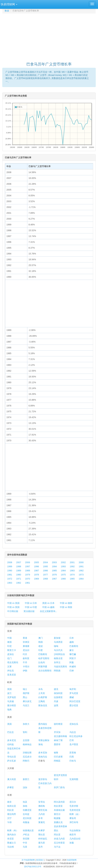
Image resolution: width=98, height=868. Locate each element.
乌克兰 (26, 705)
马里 (25, 847)
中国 (9, 638)
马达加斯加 (75, 830)
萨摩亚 (11, 787)
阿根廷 (57, 761)
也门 (9, 658)
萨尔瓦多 (12, 761)
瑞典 (9, 710)
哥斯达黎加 (44, 740)
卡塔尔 (26, 667)
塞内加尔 (12, 835)
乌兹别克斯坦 (60, 667)
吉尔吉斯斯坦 (45, 671)
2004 (45, 562)
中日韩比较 (13, 611)
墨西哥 (57, 744)
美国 (9, 724)
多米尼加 (43, 753)
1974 (72, 575)
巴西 (72, 757)
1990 (10, 571)
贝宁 (9, 818)
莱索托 (42, 822)
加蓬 (72, 843)
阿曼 (72, 662)
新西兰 (26, 779)
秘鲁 (56, 753)
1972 (10, 579)
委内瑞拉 (43, 724)
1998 (19, 566)
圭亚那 (26, 740)
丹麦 (56, 701)
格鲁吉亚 (58, 658)
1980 (19, 575)
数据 (7, 11)
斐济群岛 (43, 779)
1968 (45, 579)
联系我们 (40, 860)
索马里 (42, 843)
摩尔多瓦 (27, 701)
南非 (9, 802)
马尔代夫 (58, 650)
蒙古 (72, 650)
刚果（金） (75, 814)
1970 (28, 579)
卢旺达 (26, 835)
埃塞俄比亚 (28, 830)
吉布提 (26, 814)
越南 (72, 642)
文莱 (9, 667)
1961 (28, 583)
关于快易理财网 (28, 860)
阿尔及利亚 (59, 802)
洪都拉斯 (27, 753)
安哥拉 (42, 802)
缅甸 (56, 646)
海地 (41, 744)
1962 (19, 583)
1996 (37, 566)
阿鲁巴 (26, 761)
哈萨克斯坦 (44, 658)
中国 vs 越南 (48, 607)
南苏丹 (73, 835)
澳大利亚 (12, 779)
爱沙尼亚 (74, 705)
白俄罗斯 (43, 697)
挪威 (72, 697)
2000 (81, 562)
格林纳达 (27, 744)
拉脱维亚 (58, 697)
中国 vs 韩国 (66, 607)
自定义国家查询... (49, 611)
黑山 (25, 697)
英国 (9, 689)
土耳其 (42, 693)
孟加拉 (11, 654)
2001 (72, 562)
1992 (72, 566)
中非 (25, 843)
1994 (54, 566)
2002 (63, 562)
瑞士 (25, 689)
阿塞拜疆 (43, 667)
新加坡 (57, 638)
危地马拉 (43, 757)
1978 (37, 575)
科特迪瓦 (43, 839)
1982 (81, 571)
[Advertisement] (50, 36)
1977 (45, 575)
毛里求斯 (74, 806)
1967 (54, 579)
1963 (10, 583)
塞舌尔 (57, 814)
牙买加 (57, 732)
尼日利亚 (27, 818)
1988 (28, 571)
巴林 (72, 671)
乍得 (9, 822)
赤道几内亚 (59, 839)
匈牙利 (73, 689)
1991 (81, 566)
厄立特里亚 (59, 843)
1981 (10, 575)
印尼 (9, 646)
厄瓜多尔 (27, 757)
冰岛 (41, 689)
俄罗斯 (26, 693)
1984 (63, 571)
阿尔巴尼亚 (75, 701)
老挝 (41, 646)
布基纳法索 (59, 810)
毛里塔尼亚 (75, 810)
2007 (19, 562)
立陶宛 (42, 701)
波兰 (9, 693)
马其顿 (11, 701)
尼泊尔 (26, 650)
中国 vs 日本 (31, 603)
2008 (10, 562)
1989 (19, 571)
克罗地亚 (12, 697)
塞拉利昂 (12, 814)
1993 (63, 566)
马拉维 (11, 847)
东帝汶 (57, 662)
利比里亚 (58, 806)
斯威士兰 (12, 843)
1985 (54, 571)
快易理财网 (72, 860)
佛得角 (42, 806)
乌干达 (57, 847)
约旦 (25, 654)
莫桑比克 (58, 822)
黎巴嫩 (73, 654)
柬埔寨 (26, 646)
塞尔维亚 (12, 705)
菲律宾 (26, 642)
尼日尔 (73, 802)
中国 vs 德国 (66, 603)
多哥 (41, 818)
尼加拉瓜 (74, 724)
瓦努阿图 (74, 779)
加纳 (25, 806)
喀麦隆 (57, 818)
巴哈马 (73, 761)
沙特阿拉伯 (59, 654)
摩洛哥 (73, 818)
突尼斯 (26, 839)
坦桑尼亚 (27, 810)
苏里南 (73, 753)
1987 (37, 571)
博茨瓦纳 (43, 810)
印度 (41, 650)
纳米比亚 (12, 806)
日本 (72, 638)
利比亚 (11, 810)
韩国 (41, 642)
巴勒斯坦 (43, 654)
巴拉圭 (11, 732)
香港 (25, 638)
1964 (81, 579)
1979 (28, 575)
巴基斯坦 (74, 646)
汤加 (25, 787)
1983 (72, 571)
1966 (63, 579)
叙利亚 (26, 658)
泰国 (9, 642)
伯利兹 (11, 744)
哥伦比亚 (12, 757)
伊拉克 (11, 671)
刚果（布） (13, 830)
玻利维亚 (58, 724)
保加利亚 (58, 693)
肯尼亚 (11, 839)
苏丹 (41, 847)
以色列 (42, 662)
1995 (45, 566)
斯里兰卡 (12, 650)
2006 (28, 562)
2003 (54, 562)
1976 (54, 575)
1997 (28, 566)
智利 (25, 732)
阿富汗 (73, 658)
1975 (63, 575)
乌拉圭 (73, 732)
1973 (81, 575)
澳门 (41, 638)
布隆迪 (26, 822)
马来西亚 (58, 642)
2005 (37, 562)
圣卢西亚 (74, 744)
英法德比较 (29, 611)
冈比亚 (57, 835)
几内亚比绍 (75, 839)
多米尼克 (12, 740)
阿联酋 (57, 671)
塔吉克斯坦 (13, 662)
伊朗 (25, 671)
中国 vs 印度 (31, 607)
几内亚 (42, 814)
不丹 (25, 662)
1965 (72, 579)
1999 (10, 566)
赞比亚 (42, 835)
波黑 (56, 705)
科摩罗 (42, 830)
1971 (19, 579)
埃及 (25, 802)
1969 (37, 579)
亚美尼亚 (12, 675)
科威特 (73, 667)
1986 (45, 571)
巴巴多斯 (58, 757)
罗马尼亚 (74, 693)
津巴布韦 (74, 822)
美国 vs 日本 (48, 603)
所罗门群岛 (59, 787)
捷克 (56, 689)
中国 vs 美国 (13, 603)
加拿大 (26, 724)
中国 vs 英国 (13, 607)
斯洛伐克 (43, 705)
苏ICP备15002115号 (33, 867)
